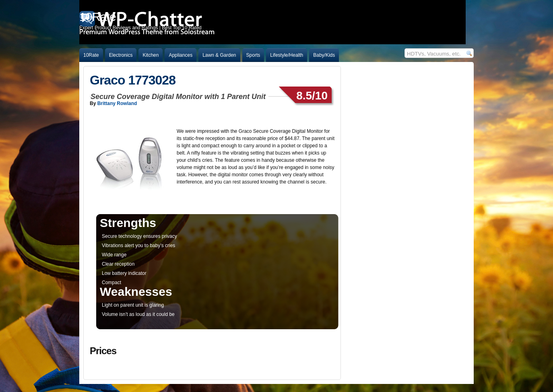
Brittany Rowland (117, 103)
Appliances (181, 55)
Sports (253, 55)
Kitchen (151, 55)
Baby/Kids (324, 55)
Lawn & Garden (219, 55)
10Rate (91, 55)
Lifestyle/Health (287, 55)
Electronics (121, 55)
